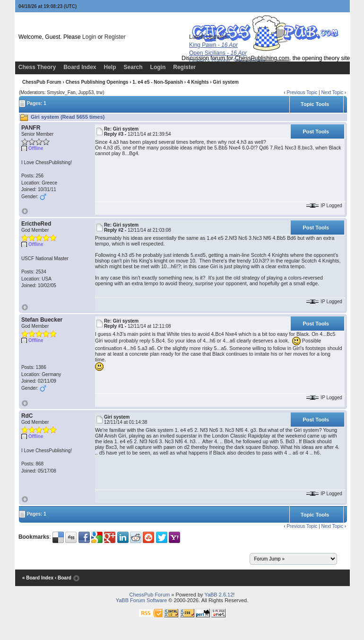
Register (115, 37)
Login (89, 37)
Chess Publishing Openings (97, 82)
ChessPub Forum (42, 82)
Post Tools (316, 132)
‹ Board (63, 578)
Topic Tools (315, 104)
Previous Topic (302, 92)
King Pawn (213, 45)
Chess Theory (37, 67)
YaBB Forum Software (142, 600)
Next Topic (332, 92)
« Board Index (38, 578)
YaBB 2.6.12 (219, 595)
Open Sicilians (218, 53)
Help (110, 67)
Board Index (80, 67)
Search (133, 67)
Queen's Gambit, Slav (227, 61)
